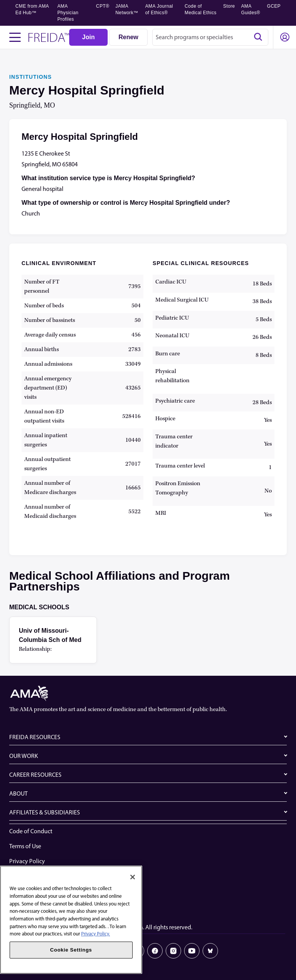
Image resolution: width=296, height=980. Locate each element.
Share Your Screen (32, 891)
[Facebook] (155, 951)
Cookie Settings (29, 906)
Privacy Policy (27, 861)
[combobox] (210, 37)
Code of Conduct (31, 831)
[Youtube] (192, 951)
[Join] (88, 37)
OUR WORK (24, 756)
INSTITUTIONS (31, 77)
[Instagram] (173, 951)
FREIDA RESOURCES (35, 737)
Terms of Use (25, 846)
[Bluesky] (210, 951)
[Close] (133, 877)
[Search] (258, 37)
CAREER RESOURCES (35, 775)
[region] (71, 920)
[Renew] (128, 37)
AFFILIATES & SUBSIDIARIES (45, 812)
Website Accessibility (36, 876)
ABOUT (18, 793)
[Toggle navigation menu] (15, 37)
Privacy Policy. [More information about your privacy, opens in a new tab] (96, 934)
